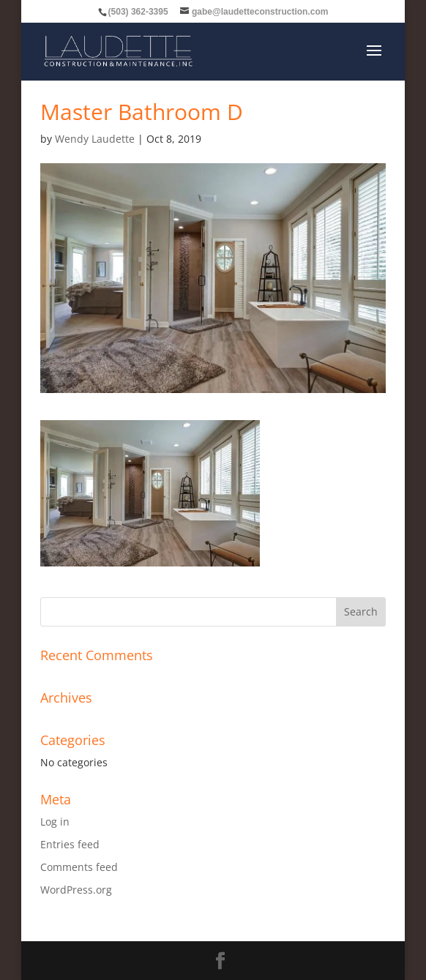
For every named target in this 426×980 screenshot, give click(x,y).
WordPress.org (76, 890)
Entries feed (70, 844)
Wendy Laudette (95, 139)
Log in (55, 822)
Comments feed (79, 867)
